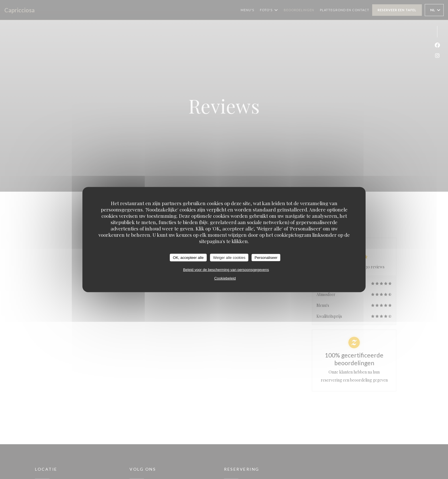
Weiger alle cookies (229, 257)
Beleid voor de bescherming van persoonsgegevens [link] (226, 270)
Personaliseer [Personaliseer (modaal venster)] (266, 257)
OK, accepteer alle (188, 257)
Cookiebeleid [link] (225, 278)
